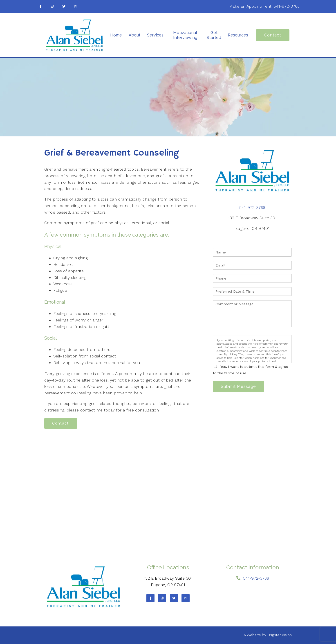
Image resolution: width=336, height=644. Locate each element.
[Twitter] (64, 6)
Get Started (214, 35)
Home (116, 35)
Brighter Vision (280, 635)
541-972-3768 (287, 6)
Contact (273, 35)
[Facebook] (40, 6)
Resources (238, 35)
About (134, 35)
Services (155, 35)
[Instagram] (52, 6)
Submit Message (239, 386)
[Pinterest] (76, 6)
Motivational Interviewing (185, 35)
